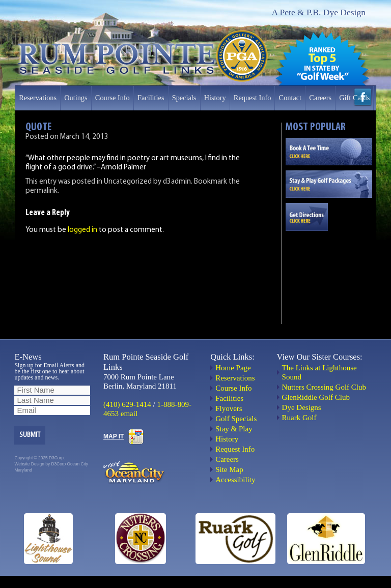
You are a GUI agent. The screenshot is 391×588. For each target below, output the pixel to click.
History (215, 98)
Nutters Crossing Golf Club (324, 387)
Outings (76, 98)
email (129, 414)
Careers (320, 98)
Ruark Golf (299, 418)
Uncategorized (128, 182)
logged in (82, 230)
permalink (41, 191)
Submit (30, 435)
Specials (184, 98)
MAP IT (114, 436)
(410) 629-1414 (127, 404)
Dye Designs (302, 407)
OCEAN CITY (329, 272)
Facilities (151, 98)
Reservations (38, 98)
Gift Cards (354, 98)
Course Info (113, 98)
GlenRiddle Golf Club (316, 397)
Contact (290, 98)
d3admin (177, 182)
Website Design (29, 464)
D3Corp (58, 464)
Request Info (252, 98)
